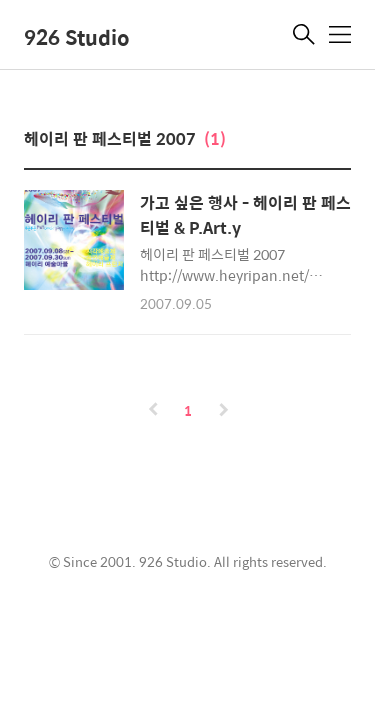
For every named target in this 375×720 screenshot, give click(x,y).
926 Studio (77, 36)
